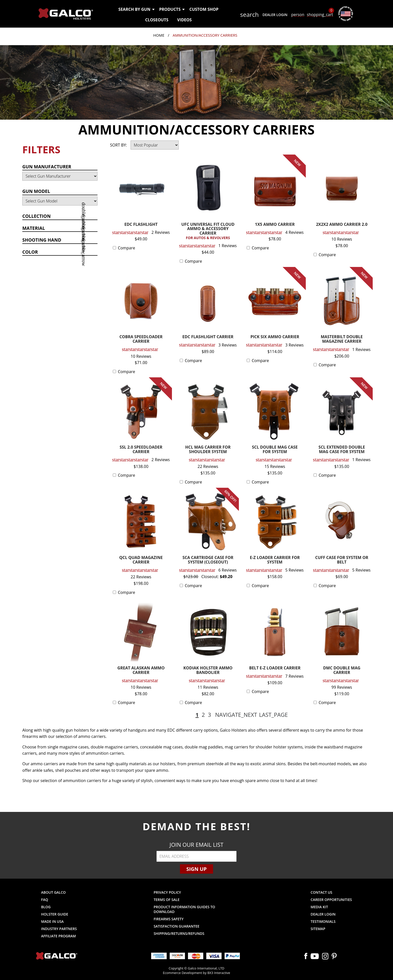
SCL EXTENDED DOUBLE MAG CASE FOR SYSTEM (342, 450)
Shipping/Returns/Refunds (179, 933)
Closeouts (157, 20)
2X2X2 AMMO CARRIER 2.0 (342, 225)
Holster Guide (55, 914)
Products (172, 9)
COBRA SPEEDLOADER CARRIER (141, 339)
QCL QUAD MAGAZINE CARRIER (141, 560)
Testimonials (323, 921)
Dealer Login (275, 15)
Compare (126, 248)
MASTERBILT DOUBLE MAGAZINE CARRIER (342, 339)
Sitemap (318, 929)
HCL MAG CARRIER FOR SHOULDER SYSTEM (208, 450)
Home (159, 35)
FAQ (45, 900)
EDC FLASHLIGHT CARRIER (208, 337)
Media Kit (319, 907)
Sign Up (196, 869)
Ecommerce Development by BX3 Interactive (197, 973)
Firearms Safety (169, 919)
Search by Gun (136, 9)
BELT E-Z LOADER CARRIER (275, 668)
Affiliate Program (59, 936)
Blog (46, 907)
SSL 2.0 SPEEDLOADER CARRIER (141, 450)
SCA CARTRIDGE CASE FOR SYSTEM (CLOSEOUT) (208, 560)
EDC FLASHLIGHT (141, 225)
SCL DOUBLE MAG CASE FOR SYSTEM (275, 450)
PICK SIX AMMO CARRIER (275, 337)
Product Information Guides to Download (184, 909)
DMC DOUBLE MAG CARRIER (342, 671)
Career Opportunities (331, 900)
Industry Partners (59, 929)
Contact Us (321, 892)
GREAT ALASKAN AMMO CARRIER (141, 671)
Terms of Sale (167, 900)
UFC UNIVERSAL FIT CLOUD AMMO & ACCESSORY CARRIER (208, 231)
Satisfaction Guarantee (177, 926)
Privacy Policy (167, 892)
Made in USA (52, 921)
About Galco (53, 892)
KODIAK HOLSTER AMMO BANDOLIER (208, 671)
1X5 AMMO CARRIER (275, 225)
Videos (184, 20)
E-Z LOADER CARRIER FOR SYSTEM (275, 560)
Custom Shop (204, 9)
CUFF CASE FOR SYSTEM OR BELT (342, 560)
